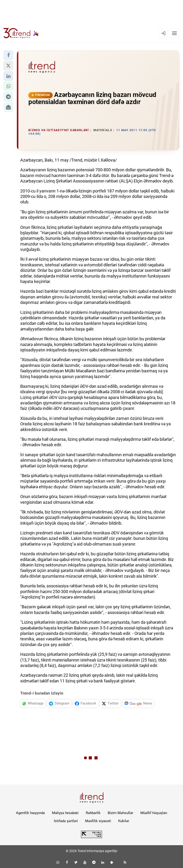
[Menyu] (174, 33)
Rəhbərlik (93, 813)
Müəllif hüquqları (154, 813)
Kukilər (124, 821)
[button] (8, 55)
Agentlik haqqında (30, 813)
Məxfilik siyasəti (98, 821)
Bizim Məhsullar (120, 813)
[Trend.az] (21, 33)
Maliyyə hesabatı (65, 813)
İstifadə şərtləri (66, 821)
